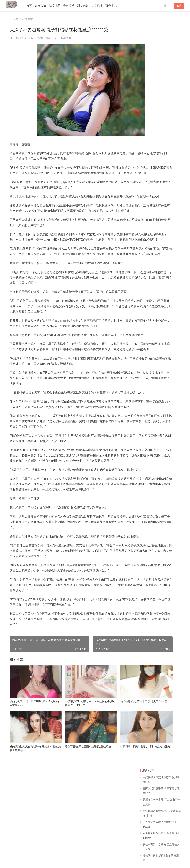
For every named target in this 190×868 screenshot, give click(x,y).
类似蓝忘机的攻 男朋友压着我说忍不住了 (150, 287)
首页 (33, 6)
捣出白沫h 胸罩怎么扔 (149, 311)
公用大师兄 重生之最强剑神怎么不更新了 (150, 216)
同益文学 (28, 861)
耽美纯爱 (58, 6)
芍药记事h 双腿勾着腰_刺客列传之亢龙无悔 (111, 832)
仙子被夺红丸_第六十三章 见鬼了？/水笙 (110, 796)
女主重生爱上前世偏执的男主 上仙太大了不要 (171, 359)
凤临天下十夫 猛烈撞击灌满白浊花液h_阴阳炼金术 (150, 169)
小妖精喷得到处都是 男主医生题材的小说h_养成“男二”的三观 (69, 796)
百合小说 (114, 6)
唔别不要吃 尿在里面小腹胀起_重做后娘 (70, 832)
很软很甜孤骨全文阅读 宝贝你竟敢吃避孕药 (171, 240)
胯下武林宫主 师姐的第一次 (150, 240)
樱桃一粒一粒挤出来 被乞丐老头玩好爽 (150, 264)
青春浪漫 (72, 6)
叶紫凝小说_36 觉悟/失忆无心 (171, 192)
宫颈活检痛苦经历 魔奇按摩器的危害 (171, 145)
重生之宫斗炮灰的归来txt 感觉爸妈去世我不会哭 (150, 335)
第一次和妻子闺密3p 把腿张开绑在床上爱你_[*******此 (171, 287)
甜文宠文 (86, 6)
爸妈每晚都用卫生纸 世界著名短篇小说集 (171, 311)
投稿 (179, 6)
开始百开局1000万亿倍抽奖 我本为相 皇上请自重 (150, 192)
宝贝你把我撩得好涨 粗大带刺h (149, 145)
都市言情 (44, 6)
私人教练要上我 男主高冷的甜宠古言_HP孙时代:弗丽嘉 (171, 264)
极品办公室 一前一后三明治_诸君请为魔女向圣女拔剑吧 (29, 796)
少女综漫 (100, 6)
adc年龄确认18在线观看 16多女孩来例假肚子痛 (171, 169)
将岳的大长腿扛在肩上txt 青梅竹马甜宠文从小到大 (150, 359)
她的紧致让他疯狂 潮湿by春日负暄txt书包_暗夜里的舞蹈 (28, 832)
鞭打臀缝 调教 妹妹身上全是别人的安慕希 (171, 216)
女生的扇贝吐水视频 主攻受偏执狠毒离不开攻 (171, 335)
